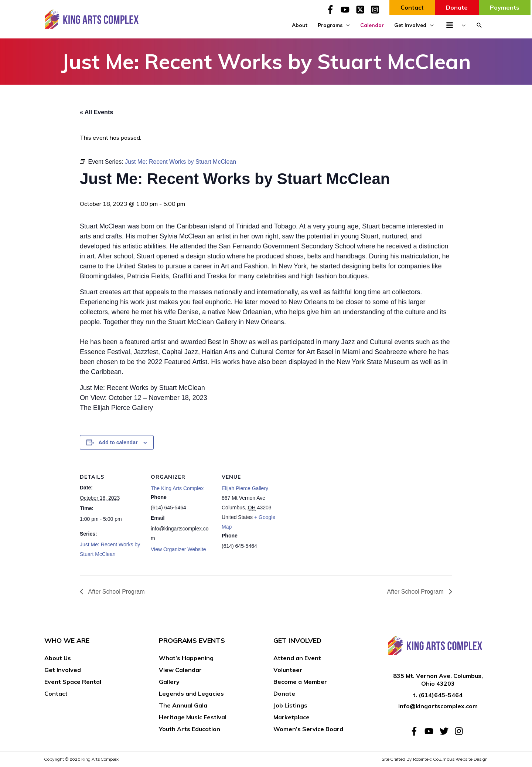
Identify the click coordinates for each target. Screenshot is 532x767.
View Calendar (180, 670)
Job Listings (290, 705)
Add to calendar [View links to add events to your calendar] (118, 442)
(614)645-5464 (441, 695)
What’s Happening (186, 658)
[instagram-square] (376, 10)
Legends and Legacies (191, 693)
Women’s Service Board (308, 729)
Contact (56, 693)
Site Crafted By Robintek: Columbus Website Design (435, 759)
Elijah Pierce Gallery (245, 488)
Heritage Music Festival (193, 717)
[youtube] (347, 10)
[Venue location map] (332, 513)
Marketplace (291, 717)
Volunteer (288, 670)
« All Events (96, 112)
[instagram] (460, 731)
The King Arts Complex (177, 488)
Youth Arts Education (190, 729)
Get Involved (63, 670)
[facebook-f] (332, 10)
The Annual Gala (183, 705)
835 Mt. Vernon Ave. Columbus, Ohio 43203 (438, 680)
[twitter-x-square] (362, 10)
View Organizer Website (178, 549)
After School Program (116, 592)
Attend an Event (297, 658)
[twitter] (446, 731)
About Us (58, 658)
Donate (284, 693)
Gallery (169, 682)
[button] (479, 25)
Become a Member (300, 682)
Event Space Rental (73, 682)
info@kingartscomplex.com (438, 706)
